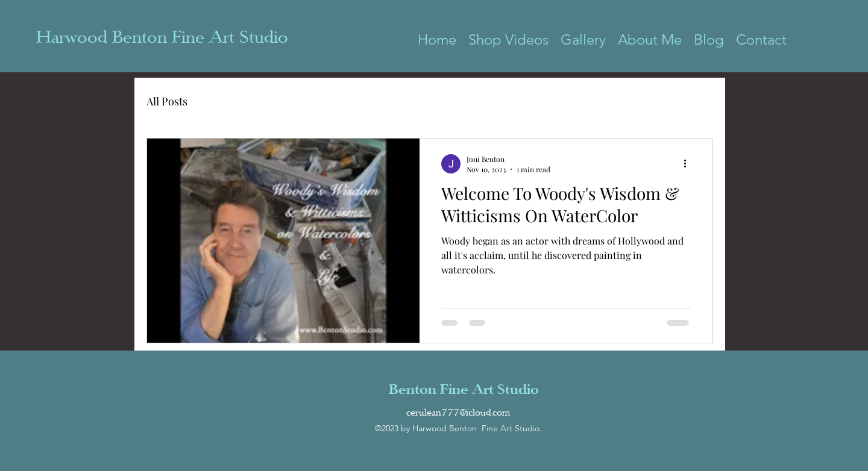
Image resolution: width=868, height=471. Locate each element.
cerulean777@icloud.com (458, 413)
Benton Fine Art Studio (464, 389)
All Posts (167, 101)
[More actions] (689, 164)
